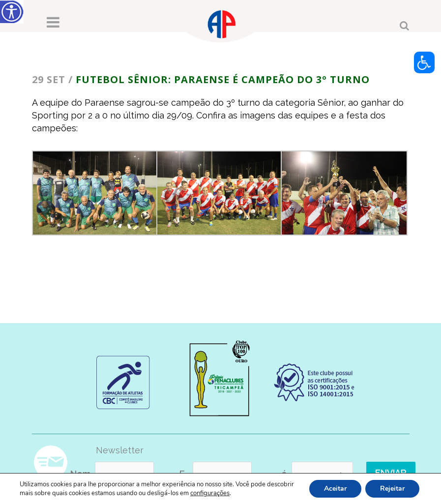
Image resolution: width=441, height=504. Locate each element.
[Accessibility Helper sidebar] (12, 12)
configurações (210, 493)
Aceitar (335, 489)
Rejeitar (392, 489)
